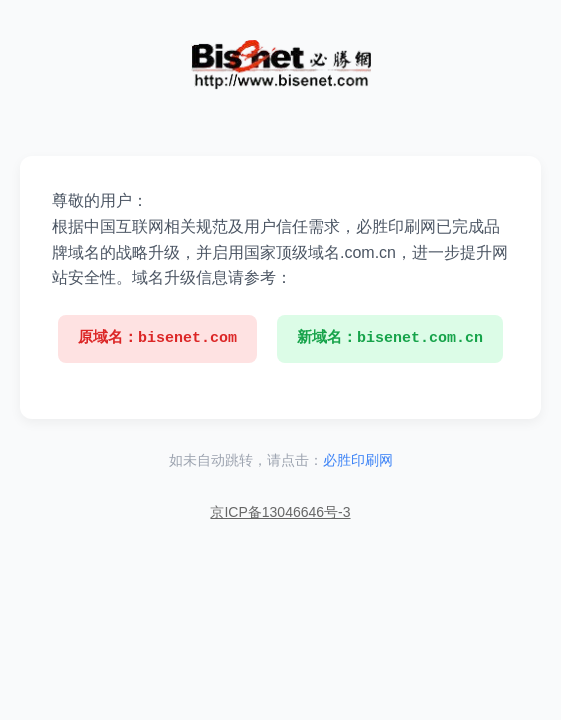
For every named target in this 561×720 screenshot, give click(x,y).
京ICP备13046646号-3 (280, 512)
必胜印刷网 (358, 460)
